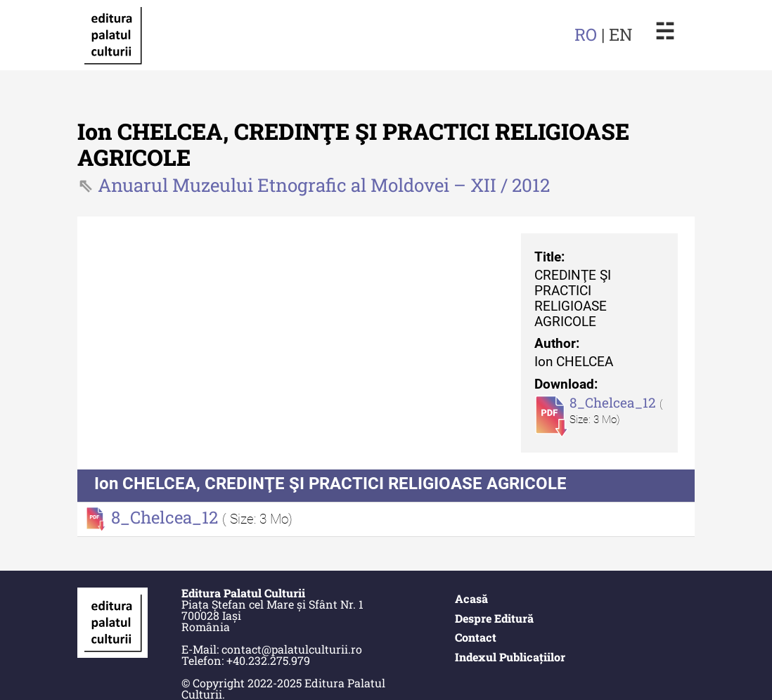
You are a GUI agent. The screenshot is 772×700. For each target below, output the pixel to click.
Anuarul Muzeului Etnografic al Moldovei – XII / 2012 (324, 185)
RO (586, 34)
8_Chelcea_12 (615, 402)
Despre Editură (494, 618)
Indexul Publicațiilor (510, 657)
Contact (476, 637)
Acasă (471, 598)
